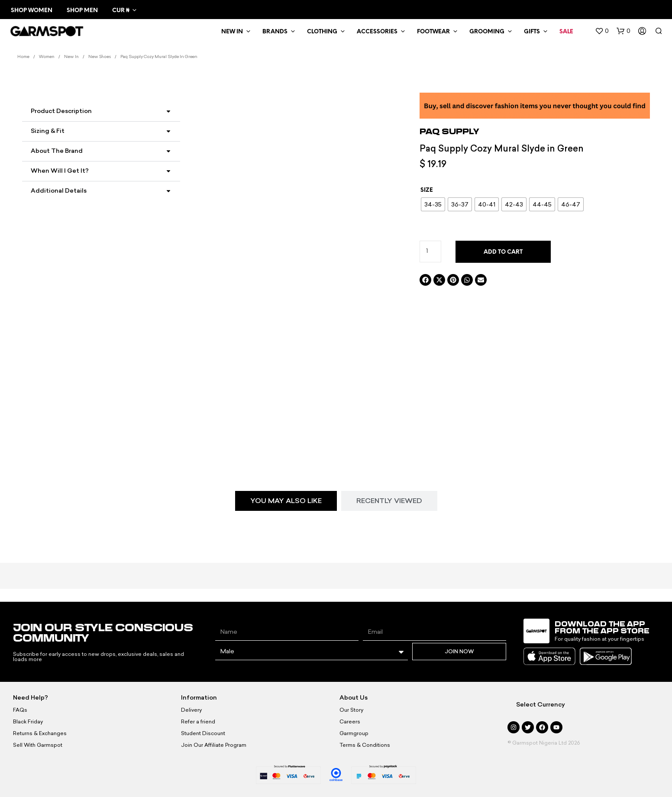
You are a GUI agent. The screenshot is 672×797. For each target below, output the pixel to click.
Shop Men (82, 11)
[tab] (286, 501)
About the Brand (57, 151)
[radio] (433, 204)
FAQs (20, 710)
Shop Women (32, 11)
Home (23, 57)
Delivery (191, 710)
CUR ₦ (121, 11)
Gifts (532, 32)
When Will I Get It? (60, 171)
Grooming (487, 32)
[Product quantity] (431, 252)
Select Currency (541, 705)
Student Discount (203, 733)
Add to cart (503, 252)
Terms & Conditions (365, 745)
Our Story (351, 710)
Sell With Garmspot (38, 745)
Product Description (61, 111)
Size (427, 190)
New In (232, 32)
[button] (602, 31)
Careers (350, 722)
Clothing (322, 32)
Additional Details (59, 191)
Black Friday (28, 722)
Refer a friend (198, 722)
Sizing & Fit (48, 131)
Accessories (377, 32)
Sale (566, 32)
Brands (275, 32)
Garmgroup (354, 733)
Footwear (433, 32)
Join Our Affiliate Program (214, 745)
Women (47, 57)
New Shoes (100, 57)
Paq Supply (449, 131)
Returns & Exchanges (40, 733)
